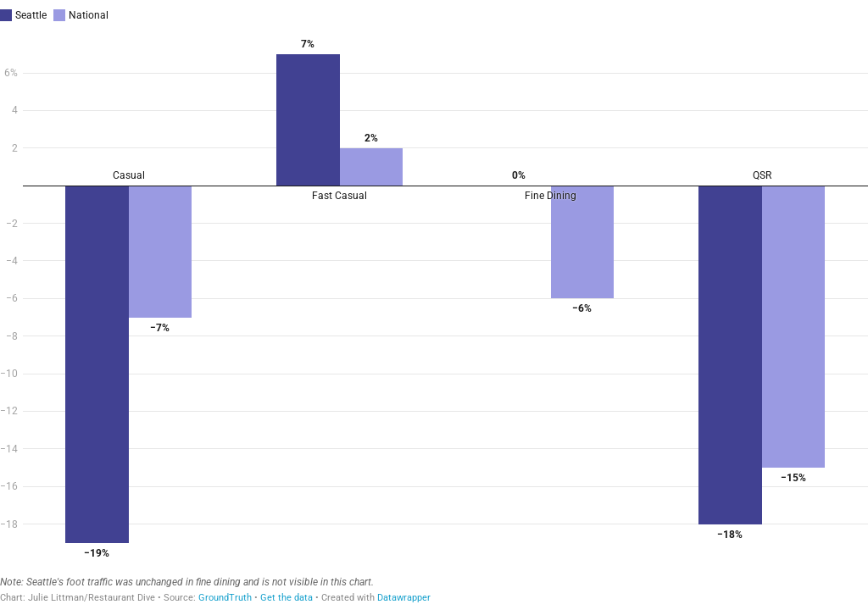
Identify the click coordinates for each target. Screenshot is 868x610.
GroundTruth (225, 598)
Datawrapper (404, 598)
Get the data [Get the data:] (287, 598)
